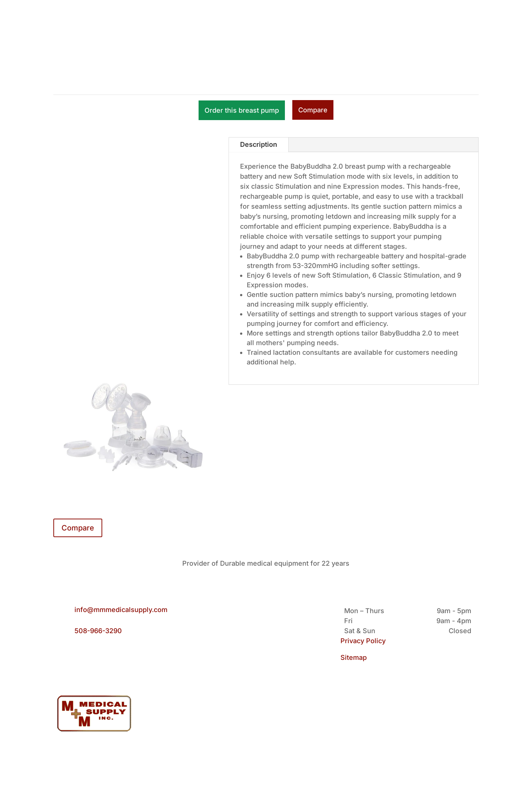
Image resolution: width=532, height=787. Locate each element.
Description (259, 144)
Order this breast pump (242, 110)
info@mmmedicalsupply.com (121, 610)
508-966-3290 (98, 631)
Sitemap (354, 657)
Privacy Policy (363, 641)
